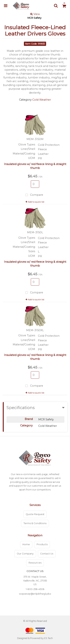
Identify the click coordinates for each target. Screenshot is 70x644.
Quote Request (35, 514)
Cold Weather (42, 100)
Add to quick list (35, 202)
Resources (35, 563)
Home (26, 544)
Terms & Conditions (35, 523)
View (35, 14)
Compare (34, 195)
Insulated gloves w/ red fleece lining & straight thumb (35, 166)
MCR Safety (34, 18)
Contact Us (47, 554)
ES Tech (49, 638)
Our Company (25, 554)
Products (42, 544)
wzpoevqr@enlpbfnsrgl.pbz (35, 594)
